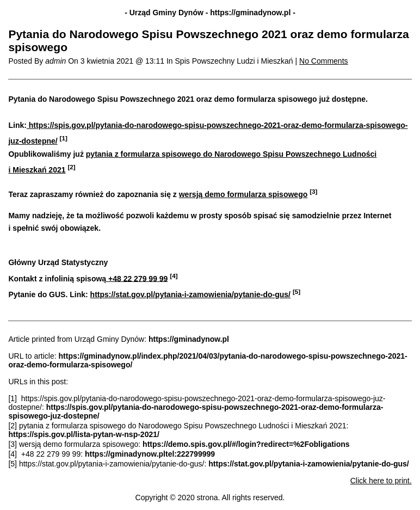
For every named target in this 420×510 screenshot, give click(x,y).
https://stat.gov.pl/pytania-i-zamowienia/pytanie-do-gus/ (190, 294)
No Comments (323, 61)
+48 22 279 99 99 (137, 278)
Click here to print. (381, 481)
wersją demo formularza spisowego (243, 194)
